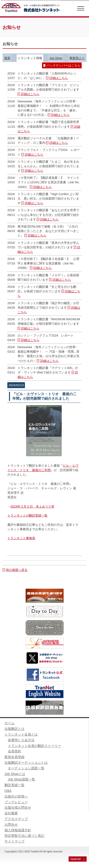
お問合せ (11, 824)
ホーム (9, 723)
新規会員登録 (14, 757)
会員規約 (14, 751)
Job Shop (56, 58)
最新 (7, 58)
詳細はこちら (59, 78)
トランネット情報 (30, 58)
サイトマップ (14, 841)
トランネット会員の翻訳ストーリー (34, 746)
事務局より (77, 58)
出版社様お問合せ (18, 807)
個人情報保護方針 (18, 830)
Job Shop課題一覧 (21, 779)
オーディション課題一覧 (26, 768)
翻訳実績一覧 (14, 785)
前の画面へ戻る (17, 570)
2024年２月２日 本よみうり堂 (32, 506)
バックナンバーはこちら (63, 65)
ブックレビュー (16, 802)
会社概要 (11, 813)
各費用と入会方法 (21, 740)
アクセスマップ (16, 819)
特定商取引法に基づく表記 (24, 836)
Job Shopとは (15, 774)
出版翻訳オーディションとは (26, 763)
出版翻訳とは (14, 729)
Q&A (8, 791)
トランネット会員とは (21, 734)
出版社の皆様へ (16, 796)
